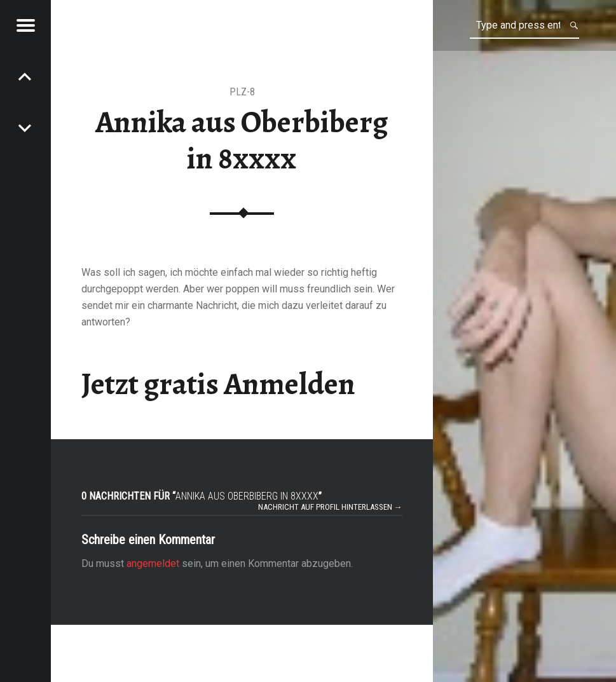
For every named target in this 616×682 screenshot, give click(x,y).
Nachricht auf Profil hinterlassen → (330, 507)
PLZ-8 (242, 92)
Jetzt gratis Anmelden (218, 384)
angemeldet (153, 563)
